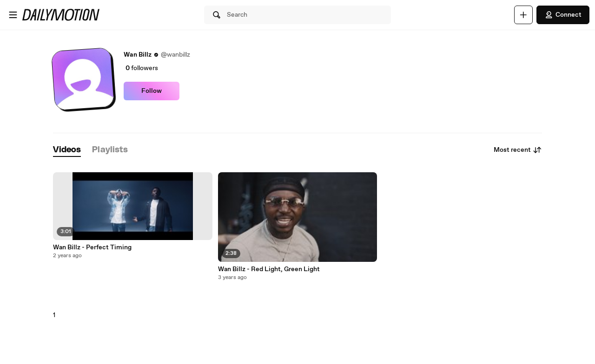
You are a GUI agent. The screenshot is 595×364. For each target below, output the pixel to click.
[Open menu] (13, 15)
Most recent (518, 150)
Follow (152, 91)
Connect (563, 15)
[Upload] (523, 15)
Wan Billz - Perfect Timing (92, 247)
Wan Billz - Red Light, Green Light (269, 269)
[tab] (67, 150)
